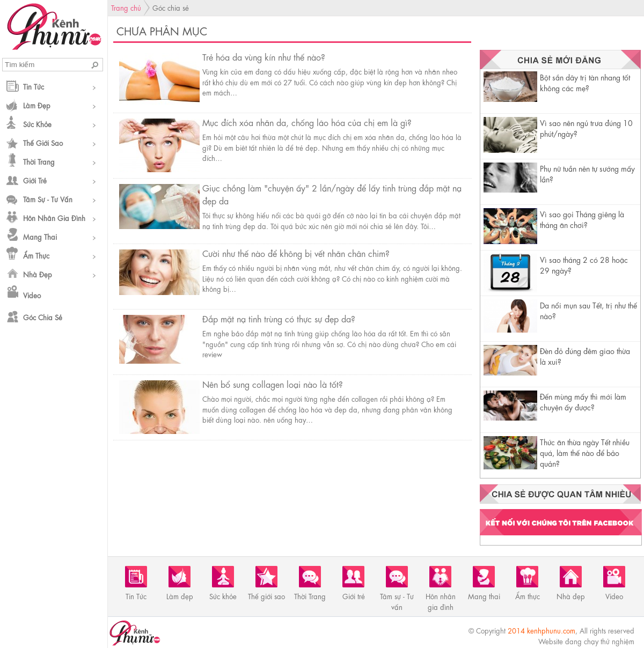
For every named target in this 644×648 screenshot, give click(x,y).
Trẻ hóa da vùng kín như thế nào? (264, 57)
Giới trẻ (35, 180)
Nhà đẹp (38, 274)
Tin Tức (34, 86)
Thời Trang (39, 161)
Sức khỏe (37, 124)
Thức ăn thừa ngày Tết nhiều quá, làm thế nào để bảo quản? (585, 452)
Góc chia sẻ (43, 317)
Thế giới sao (43, 142)
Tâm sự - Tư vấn (48, 199)
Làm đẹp (37, 105)
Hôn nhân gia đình (54, 218)
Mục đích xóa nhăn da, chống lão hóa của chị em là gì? (307, 122)
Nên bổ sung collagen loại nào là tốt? (273, 384)
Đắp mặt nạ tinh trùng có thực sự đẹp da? (279, 318)
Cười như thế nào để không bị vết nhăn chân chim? (296, 253)
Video (32, 295)
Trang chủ (126, 7)
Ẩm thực (36, 255)
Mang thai (40, 236)
